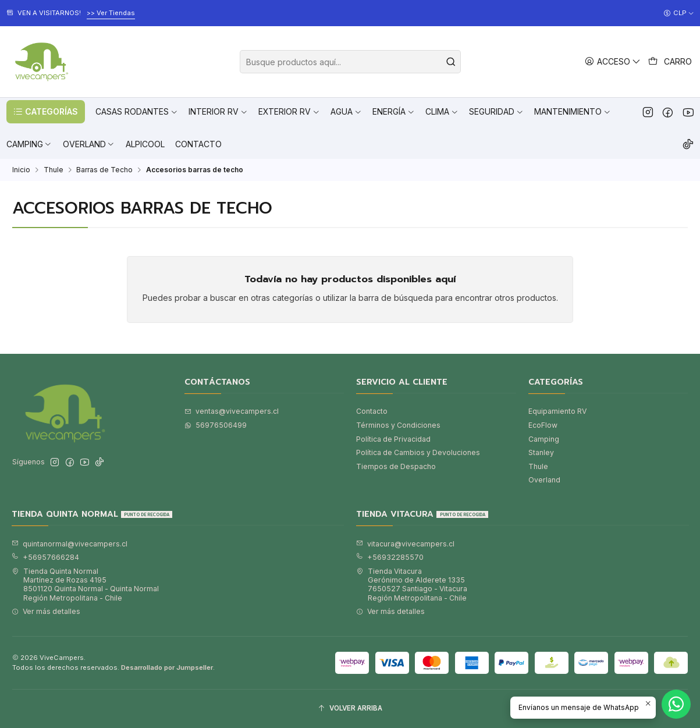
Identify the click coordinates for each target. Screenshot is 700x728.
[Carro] (670, 62)
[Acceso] (613, 61)
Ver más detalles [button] (46, 611)
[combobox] (350, 62)
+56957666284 (45, 557)
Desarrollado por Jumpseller (167, 667)
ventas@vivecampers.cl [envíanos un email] (232, 411)
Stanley (541, 452)
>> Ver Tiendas (111, 13)
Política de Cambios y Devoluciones (418, 452)
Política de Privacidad (393, 439)
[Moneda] (679, 13)
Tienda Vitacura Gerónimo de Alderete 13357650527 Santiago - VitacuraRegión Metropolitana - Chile (412, 585)
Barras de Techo (104, 170)
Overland (544, 480)
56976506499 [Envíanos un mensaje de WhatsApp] (216, 425)
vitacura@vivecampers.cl (405, 544)
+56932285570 (390, 557)
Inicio (21, 170)
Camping (544, 439)
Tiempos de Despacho (396, 466)
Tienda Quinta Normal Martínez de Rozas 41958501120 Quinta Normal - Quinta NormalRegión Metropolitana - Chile (85, 585)
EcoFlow (543, 425)
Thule (54, 170)
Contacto (372, 411)
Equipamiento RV (557, 411)
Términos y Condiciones (398, 425)
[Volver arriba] (350, 709)
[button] (46, 112)
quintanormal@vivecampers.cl (70, 544)
